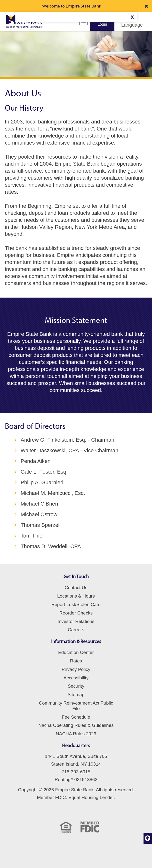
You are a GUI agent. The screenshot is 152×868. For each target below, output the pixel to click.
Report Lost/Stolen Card (76, 604)
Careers (76, 630)
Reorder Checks (76, 613)
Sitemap (76, 695)
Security (76, 686)
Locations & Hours (76, 596)
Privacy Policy (76, 669)
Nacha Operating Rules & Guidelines (76, 725)
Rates (76, 661)
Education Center (76, 652)
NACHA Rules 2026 (76, 734)
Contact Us (76, 588)
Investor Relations (76, 621)
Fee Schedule (76, 717)
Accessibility (76, 678)
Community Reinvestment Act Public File (76, 706)
